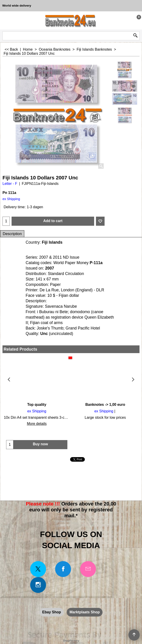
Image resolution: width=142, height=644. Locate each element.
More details (37, 424)
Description (12, 234)
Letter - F (10, 184)
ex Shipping (11, 199)
